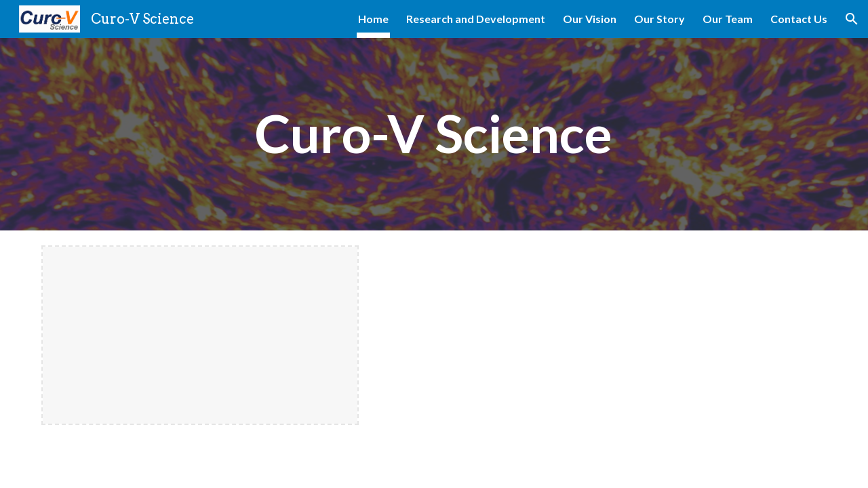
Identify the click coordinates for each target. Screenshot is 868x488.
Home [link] (373, 19)
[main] (434, 134)
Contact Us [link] (799, 19)
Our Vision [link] (590, 19)
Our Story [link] (659, 19)
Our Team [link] (728, 19)
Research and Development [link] (476, 19)
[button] (852, 19)
